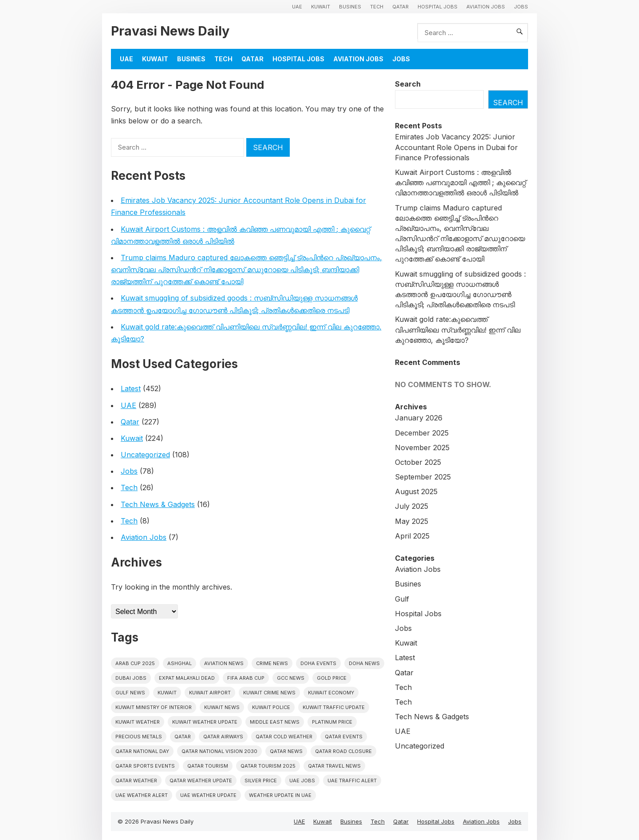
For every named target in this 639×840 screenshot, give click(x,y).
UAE (297, 7)
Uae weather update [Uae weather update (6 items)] (208, 795)
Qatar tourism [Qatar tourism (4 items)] (208, 766)
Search (408, 84)
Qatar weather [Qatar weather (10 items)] (136, 781)
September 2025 (423, 477)
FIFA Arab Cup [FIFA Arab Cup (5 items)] (246, 678)
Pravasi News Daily (170, 31)
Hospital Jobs (438, 7)
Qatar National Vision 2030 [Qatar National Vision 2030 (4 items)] (219, 751)
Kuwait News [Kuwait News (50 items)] (222, 707)
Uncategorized (145, 455)
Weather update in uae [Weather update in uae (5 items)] (280, 795)
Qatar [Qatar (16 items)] (183, 737)
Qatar (400, 7)
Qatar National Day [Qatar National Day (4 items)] (142, 751)
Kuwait (321, 7)
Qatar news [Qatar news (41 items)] (286, 751)
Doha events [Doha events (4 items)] (318, 663)
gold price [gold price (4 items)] (332, 678)
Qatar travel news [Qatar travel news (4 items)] (334, 766)
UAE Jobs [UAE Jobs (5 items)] (302, 781)
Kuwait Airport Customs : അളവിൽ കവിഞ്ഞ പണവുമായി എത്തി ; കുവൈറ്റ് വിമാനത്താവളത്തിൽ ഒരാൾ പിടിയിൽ (460, 182)
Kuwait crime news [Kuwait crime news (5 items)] (269, 693)
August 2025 (416, 491)
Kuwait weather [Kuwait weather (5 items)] (138, 722)
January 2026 (419, 418)
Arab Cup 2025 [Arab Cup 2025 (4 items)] (135, 663)
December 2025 (422, 433)
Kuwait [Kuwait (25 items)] (167, 693)
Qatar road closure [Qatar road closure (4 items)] (343, 751)
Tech (377, 7)
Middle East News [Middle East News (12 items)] (275, 722)
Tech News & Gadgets (158, 504)
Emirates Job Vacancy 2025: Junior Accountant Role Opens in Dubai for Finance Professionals (456, 147)
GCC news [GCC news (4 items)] (291, 678)
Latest (131, 388)
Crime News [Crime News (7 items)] (272, 663)
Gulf (402, 599)
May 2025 (412, 521)
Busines (350, 7)
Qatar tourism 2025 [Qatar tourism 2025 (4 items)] (268, 766)
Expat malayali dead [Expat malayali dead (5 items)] (187, 678)
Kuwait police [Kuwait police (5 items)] (271, 707)
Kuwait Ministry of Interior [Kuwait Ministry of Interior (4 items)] (154, 707)
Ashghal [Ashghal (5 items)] (179, 663)
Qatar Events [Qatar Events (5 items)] (344, 737)
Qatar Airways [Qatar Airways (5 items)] (223, 737)
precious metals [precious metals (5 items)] (139, 737)
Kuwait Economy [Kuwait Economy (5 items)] (331, 693)
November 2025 (422, 448)
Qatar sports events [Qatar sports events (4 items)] (145, 766)
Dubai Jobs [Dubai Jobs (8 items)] (131, 678)
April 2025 (412, 536)
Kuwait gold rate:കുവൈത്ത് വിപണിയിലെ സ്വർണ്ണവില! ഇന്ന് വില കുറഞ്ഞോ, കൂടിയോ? (458, 329)
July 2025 (412, 506)
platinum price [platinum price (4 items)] (332, 722)
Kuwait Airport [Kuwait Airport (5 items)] (210, 693)
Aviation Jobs (486, 7)
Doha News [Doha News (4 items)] (364, 663)
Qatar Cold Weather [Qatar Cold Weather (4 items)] (284, 737)
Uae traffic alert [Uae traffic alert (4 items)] (352, 781)
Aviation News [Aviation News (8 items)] (224, 663)
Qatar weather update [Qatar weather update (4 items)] (201, 781)
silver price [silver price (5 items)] (261, 781)
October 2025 (418, 462)
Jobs (521, 7)
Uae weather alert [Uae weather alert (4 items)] (142, 795)
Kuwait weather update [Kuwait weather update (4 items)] (205, 722)
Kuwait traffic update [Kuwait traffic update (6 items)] (334, 707)
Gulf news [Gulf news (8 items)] (130, 693)
